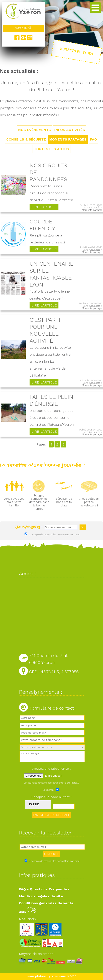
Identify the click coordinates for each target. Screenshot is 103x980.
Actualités (95, 208)
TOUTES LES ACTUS (51, 149)
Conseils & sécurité (26, 139)
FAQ (93, 139)
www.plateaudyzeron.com (46, 976)
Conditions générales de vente (46, 903)
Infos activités (70, 130)
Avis (27, 912)
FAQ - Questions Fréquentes (44, 889)
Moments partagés (68, 139)
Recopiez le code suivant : (51, 797)
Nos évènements (35, 130)
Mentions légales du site (41, 896)
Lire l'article (44, 207)
